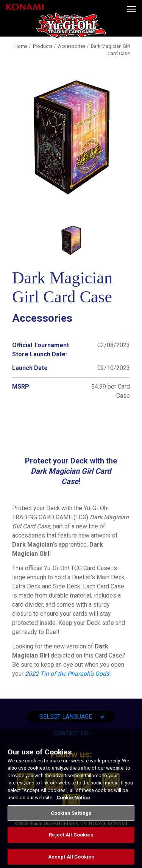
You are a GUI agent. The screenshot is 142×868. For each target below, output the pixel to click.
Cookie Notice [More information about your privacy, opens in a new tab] (73, 803)
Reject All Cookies (71, 841)
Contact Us (71, 733)
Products (43, 46)
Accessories (72, 46)
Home (21, 46)
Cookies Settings (71, 819)
